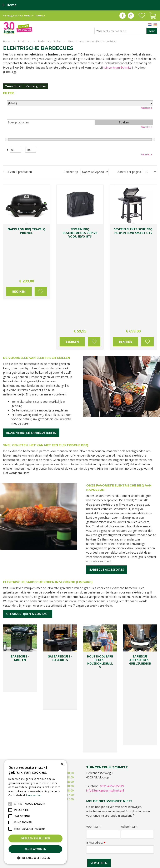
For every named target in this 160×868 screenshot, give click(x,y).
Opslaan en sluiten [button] (35, 838)
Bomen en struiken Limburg (106, 845)
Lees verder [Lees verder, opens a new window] (34, 795)
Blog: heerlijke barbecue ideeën (31, 343)
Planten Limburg (79, 845)
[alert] (35, 812)
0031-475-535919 (112, 616)
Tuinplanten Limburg (136, 845)
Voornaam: (94, 657)
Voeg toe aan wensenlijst (41, 252)
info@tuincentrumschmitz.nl (105, 621)
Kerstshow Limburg (75, 849)
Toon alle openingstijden (23, 642)
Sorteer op (71, 172)
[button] (35, 858)
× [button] (62, 764)
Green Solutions (119, 864)
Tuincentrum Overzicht (144, 864)
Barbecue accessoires (107, 480)
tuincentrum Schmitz (117, 67)
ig (131, 16)
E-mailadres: (96, 673)
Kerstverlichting (97, 849)
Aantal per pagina (129, 172)
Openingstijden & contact (28, 524)
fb (122, 16)
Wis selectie (147, 108)
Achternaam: (130, 657)
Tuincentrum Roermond (111, 853)
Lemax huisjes (116, 849)
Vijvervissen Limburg (137, 849)
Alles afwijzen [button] (36, 849)
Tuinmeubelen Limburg (81, 853)
